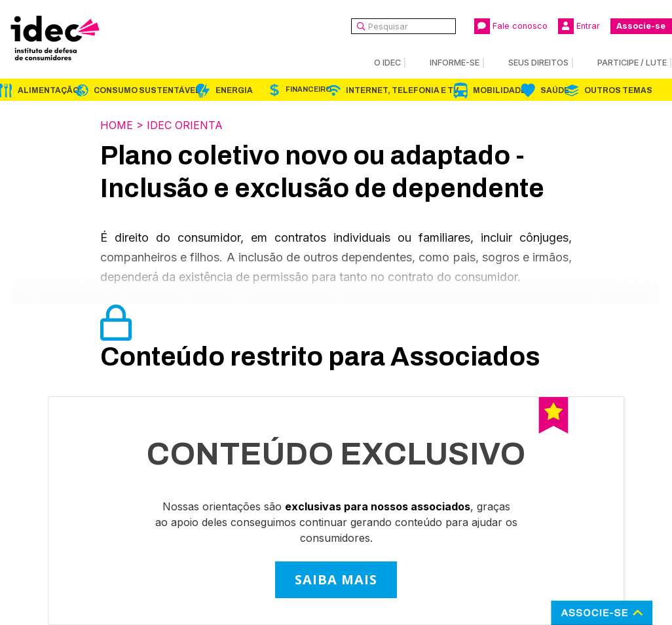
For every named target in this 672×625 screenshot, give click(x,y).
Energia (234, 90)
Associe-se (641, 26)
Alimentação (48, 90)
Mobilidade (499, 90)
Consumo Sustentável (147, 90)
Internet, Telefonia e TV (402, 90)
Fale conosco (511, 26)
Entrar (579, 26)
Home (117, 125)
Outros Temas (618, 90)
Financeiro (308, 89)
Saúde (555, 90)
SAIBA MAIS (336, 579)
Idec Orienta (185, 125)
